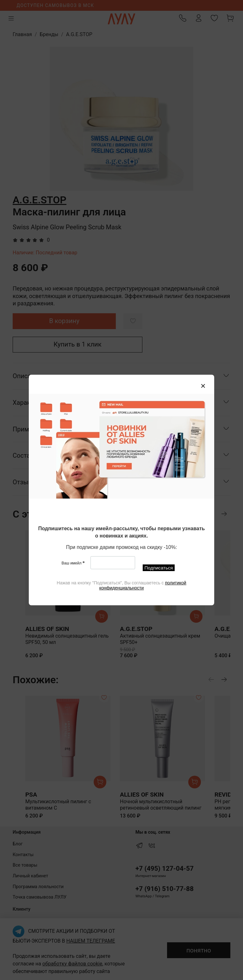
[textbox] (121, 533)
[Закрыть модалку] (203, 386)
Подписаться (159, 568)
